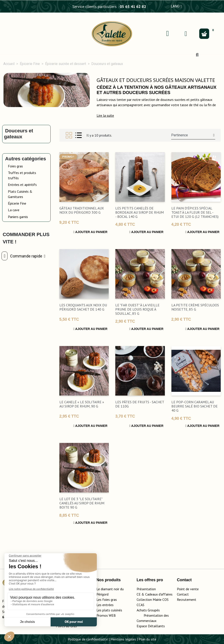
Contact (183, 594)
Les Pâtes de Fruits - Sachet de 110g (140, 404)
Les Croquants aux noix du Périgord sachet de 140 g (83, 307)
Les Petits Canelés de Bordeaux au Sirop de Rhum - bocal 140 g (140, 212)
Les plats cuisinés (109, 610)
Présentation (146, 589)
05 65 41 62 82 (133, 6)
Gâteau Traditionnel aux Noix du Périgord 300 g (82, 210)
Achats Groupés (148, 610)
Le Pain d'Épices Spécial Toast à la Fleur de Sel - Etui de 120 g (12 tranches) (195, 212)
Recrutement (187, 600)
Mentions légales (123, 639)
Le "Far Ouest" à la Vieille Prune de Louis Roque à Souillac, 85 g (137, 309)
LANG (176, 6)
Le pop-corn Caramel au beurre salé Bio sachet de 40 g (195, 406)
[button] (105, 115)
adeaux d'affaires (160, 594)
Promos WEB (106, 615)
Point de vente (188, 589)
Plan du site (147, 639)
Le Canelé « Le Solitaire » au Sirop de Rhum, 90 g (82, 404)
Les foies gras (107, 600)
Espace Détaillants (151, 626)
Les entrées (105, 605)
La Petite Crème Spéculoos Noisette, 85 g (195, 307)
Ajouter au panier (90, 232)
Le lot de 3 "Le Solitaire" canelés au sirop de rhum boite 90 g (82, 503)
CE (139, 594)
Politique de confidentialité (88, 639)
